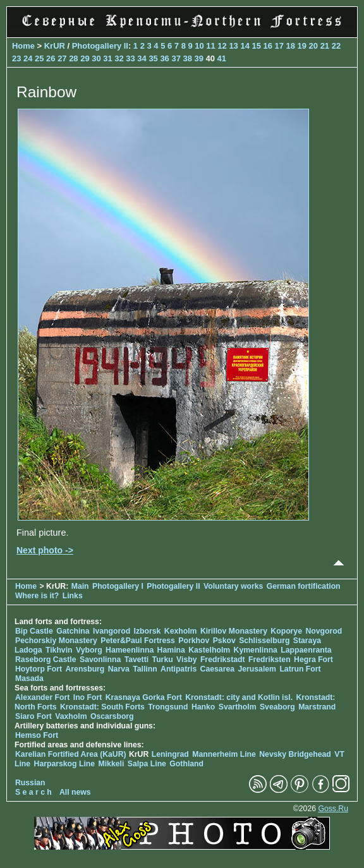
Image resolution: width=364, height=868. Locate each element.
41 (222, 58)
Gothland (186, 764)
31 (107, 58)
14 (245, 46)
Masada (29, 678)
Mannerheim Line (224, 754)
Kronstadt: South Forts (102, 707)
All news (75, 792)
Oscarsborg (112, 716)
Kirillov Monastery (234, 631)
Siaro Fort (33, 716)
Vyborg (89, 650)
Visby (186, 660)
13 (233, 46)
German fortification (304, 586)
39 (199, 58)
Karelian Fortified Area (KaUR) (71, 754)
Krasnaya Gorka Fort (144, 697)
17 (279, 46)
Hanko (203, 707)
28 (73, 58)
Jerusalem (257, 669)
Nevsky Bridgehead (295, 754)
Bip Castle (34, 631)
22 (336, 46)
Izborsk (148, 631)
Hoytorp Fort (39, 669)
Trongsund (168, 707)
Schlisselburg (264, 641)
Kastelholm (209, 650)
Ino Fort (88, 697)
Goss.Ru (333, 809)
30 (96, 58)
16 (267, 46)
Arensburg (85, 669)
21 (325, 46)
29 (85, 58)
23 (16, 58)
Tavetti (137, 660)
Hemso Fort (37, 735)
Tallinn (145, 669)
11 (210, 46)
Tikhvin (59, 650)
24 (28, 58)
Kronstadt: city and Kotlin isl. (239, 697)
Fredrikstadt (223, 660)
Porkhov (194, 641)
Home (23, 46)
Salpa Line (147, 764)
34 (142, 58)
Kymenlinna (256, 650)
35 (153, 58)
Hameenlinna (130, 650)
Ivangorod (112, 631)
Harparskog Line (65, 764)
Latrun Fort (300, 669)
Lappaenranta (306, 650)
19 (302, 46)
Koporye (286, 631)
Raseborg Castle (46, 660)
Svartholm (238, 707)
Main (80, 586)
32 (119, 58)
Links (73, 596)
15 (256, 46)
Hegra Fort (313, 660)
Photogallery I (118, 586)
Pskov (224, 641)
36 (164, 58)
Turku (163, 660)
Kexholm (181, 631)
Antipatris (179, 669)
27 (62, 58)
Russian (30, 783)
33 (130, 58)
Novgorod (324, 631)
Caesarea (217, 669)
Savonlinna (100, 660)
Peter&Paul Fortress (138, 641)
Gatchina (73, 631)
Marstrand (317, 707)
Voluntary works (234, 586)
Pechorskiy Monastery (56, 641)
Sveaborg (277, 707)
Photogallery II (100, 46)
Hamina (171, 650)
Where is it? (37, 596)
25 (39, 58)
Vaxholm (71, 716)
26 (51, 58)
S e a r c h (33, 792)
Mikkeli (112, 764)
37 (176, 58)
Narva (119, 669)
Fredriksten (270, 660)
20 (313, 46)
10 (199, 46)
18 (291, 46)
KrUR (55, 46)
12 (222, 46)
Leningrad (170, 754)
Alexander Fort (42, 697)
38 (187, 58)
